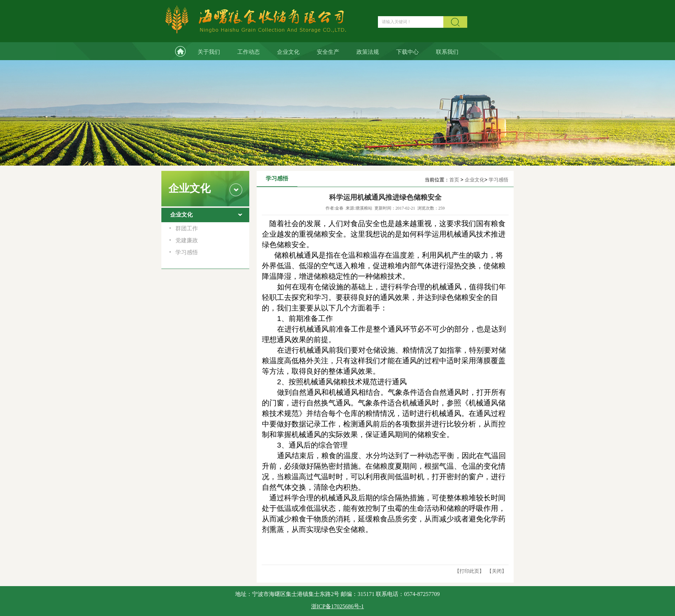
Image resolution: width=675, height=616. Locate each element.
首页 (454, 180)
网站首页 (175, 51)
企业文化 (288, 52)
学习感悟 (499, 180)
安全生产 (328, 52)
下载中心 (407, 52)
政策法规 (368, 52)
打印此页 (469, 571)
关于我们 (209, 52)
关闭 (497, 571)
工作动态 (249, 52)
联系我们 (447, 52)
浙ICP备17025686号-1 (337, 606)
